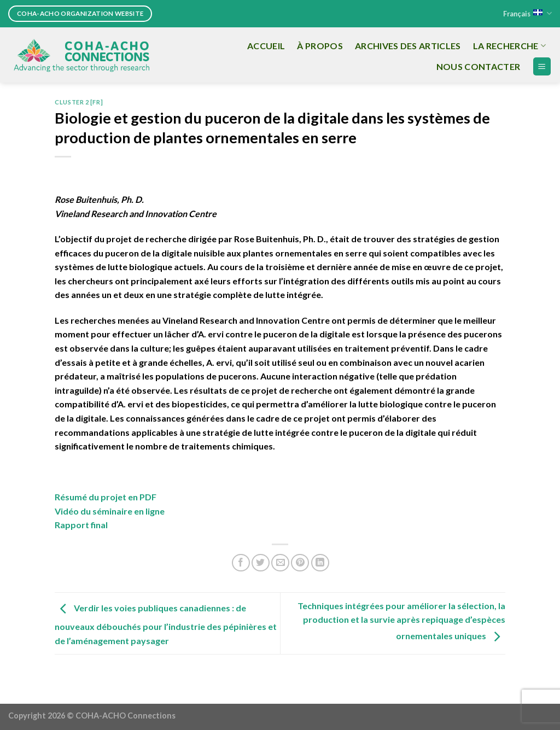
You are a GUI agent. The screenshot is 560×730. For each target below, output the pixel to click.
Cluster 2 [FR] (79, 102)
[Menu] (542, 66)
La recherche (509, 46)
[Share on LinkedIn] (320, 563)
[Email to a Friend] (280, 563)
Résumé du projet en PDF (106, 497)
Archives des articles (408, 46)
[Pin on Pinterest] (300, 563)
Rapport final (81, 525)
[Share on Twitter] (261, 563)
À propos (320, 46)
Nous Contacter (478, 66)
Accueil (266, 46)
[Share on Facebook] (241, 563)
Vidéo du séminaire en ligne (110, 511)
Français (527, 13)
